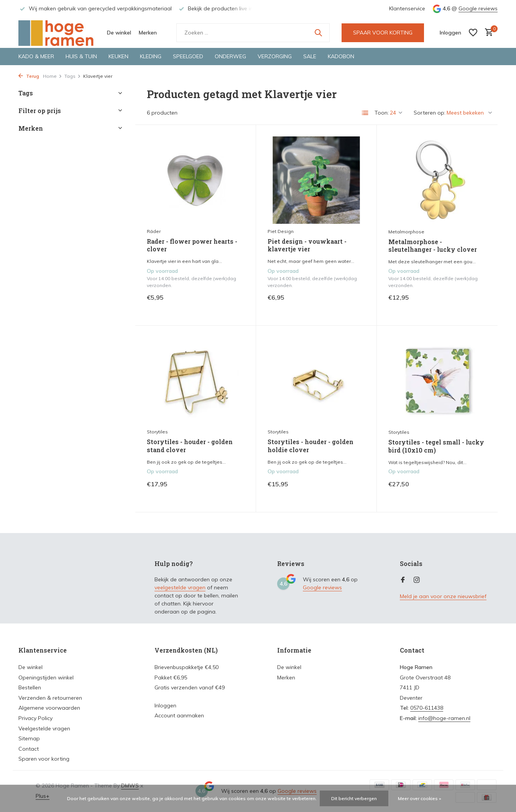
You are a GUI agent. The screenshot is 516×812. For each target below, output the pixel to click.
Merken (148, 33)
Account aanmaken (179, 715)
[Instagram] (417, 580)
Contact (29, 749)
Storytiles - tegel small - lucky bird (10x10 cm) (436, 446)
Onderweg (230, 56)
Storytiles (157, 432)
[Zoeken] (253, 33)
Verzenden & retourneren (50, 698)
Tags (73, 76)
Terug (29, 76)
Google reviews (478, 8)
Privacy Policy (35, 718)
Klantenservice (407, 8)
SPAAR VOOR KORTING (383, 33)
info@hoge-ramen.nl (444, 718)
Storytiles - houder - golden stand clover (190, 446)
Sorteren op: (430, 113)
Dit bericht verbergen (354, 798)
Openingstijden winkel (46, 677)
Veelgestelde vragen (44, 728)
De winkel (119, 33)
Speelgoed (188, 56)
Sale (310, 56)
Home (53, 76)
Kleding (151, 56)
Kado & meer (36, 56)
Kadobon (341, 56)
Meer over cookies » (420, 798)
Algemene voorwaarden (49, 708)
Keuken (118, 56)
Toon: (382, 113)
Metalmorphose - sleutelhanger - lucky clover (433, 246)
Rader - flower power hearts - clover (192, 245)
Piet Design (281, 231)
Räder (154, 231)
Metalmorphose (406, 232)
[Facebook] (403, 580)
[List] (365, 113)
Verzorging (275, 56)
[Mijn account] (450, 33)
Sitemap (29, 738)
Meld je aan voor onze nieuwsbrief (443, 596)
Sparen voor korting (44, 759)
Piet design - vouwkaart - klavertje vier (307, 245)
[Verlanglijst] (473, 33)
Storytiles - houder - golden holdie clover (311, 446)
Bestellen (30, 687)
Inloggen (165, 705)
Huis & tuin (81, 56)
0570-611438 (427, 708)
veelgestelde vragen (180, 587)
